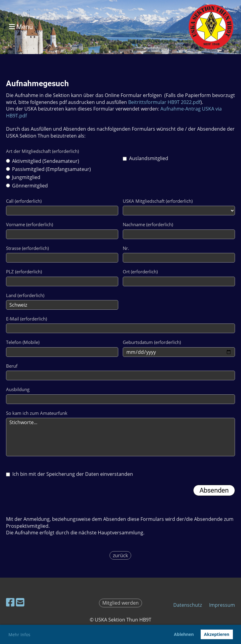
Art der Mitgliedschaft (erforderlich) (42, 151)
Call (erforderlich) (24, 201)
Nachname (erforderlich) (148, 224)
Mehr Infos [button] (19, 635)
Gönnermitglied (27, 186)
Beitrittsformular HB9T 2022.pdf (164, 102)
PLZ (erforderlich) (24, 272)
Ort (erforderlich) (140, 272)
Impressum (222, 605)
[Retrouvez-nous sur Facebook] (10, 602)
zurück (120, 555)
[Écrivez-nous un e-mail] (20, 602)
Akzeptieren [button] (217, 634)
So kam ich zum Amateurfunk (37, 413)
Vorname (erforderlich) (29, 224)
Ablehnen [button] (184, 634)
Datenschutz (188, 605)
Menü (21, 27)
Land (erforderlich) (25, 295)
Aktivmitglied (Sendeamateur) (43, 161)
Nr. (126, 248)
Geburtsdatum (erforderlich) (152, 342)
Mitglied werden (120, 603)
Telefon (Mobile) (23, 342)
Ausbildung (18, 389)
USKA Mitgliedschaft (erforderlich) (158, 201)
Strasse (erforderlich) (27, 248)
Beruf (12, 366)
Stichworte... (120, 437)
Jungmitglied (23, 177)
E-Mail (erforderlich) (26, 319)
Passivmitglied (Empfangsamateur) (48, 169)
